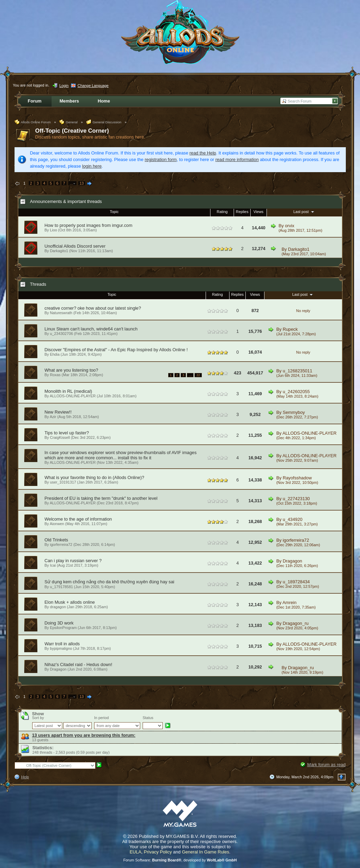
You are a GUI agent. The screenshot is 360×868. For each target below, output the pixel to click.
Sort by (38, 718)
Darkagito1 (299, 249)
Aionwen (57, 524)
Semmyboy (294, 412)
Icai (53, 565)
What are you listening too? (71, 370)
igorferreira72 (61, 544)
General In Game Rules (205, 852)
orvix (290, 226)
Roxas (55, 375)
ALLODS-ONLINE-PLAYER (73, 396)
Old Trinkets (56, 540)
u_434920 (293, 519)
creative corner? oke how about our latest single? (93, 308)
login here (92, 166)
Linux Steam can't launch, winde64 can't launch (91, 329)
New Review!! (58, 412)
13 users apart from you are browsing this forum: (84, 735)
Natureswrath (61, 313)
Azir (53, 417)
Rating (222, 212)
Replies (242, 212)
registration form (161, 160)
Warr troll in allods (62, 644)
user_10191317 (63, 482)
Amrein (290, 603)
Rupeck (290, 329)
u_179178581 (61, 587)
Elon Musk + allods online (70, 602)
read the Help (203, 153)
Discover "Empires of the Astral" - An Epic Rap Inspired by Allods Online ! (116, 350)
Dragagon (292, 561)
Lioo (53, 230)
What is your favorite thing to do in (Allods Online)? (94, 477)
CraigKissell (60, 437)
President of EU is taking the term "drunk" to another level (101, 498)
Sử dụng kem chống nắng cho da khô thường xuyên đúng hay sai (110, 582)
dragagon (58, 607)
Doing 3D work (59, 623)
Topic (114, 212)
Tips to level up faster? (67, 433)
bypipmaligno (61, 648)
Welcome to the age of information (78, 519)
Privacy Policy (158, 852)
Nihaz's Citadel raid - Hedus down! (79, 665)
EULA (135, 852)
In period (101, 718)
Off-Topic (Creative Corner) (72, 131)
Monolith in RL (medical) (69, 391)
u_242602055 (296, 392)
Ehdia (55, 354)
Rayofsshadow (297, 478)
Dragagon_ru (296, 623)
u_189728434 (296, 582)
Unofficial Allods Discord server (75, 246)
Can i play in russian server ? (73, 561)
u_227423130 (296, 499)
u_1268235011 (298, 371)
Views (258, 212)
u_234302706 (61, 334)
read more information (237, 160)
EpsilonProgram (63, 628)
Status (148, 718)
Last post (304, 212)
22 (198, 375)
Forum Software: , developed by (180, 860)
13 (82, 183)
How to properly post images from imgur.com (89, 225)
